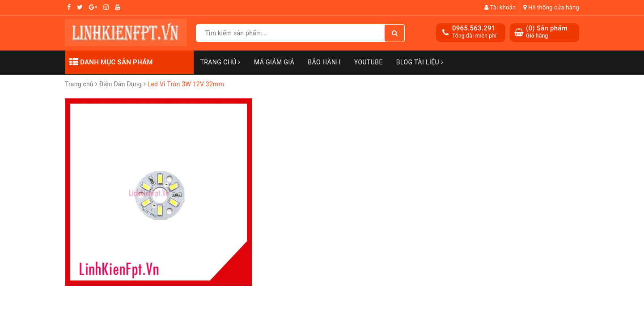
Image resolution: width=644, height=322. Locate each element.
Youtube (369, 62)
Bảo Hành (324, 62)
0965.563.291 (474, 28)
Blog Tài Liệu (420, 62)
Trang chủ (220, 62)
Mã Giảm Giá (274, 62)
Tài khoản (500, 7)
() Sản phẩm (547, 32)
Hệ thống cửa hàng (551, 7)
